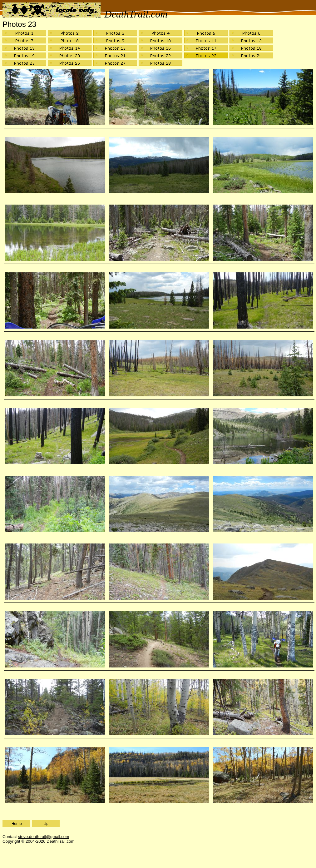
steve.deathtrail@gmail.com (43, 837)
